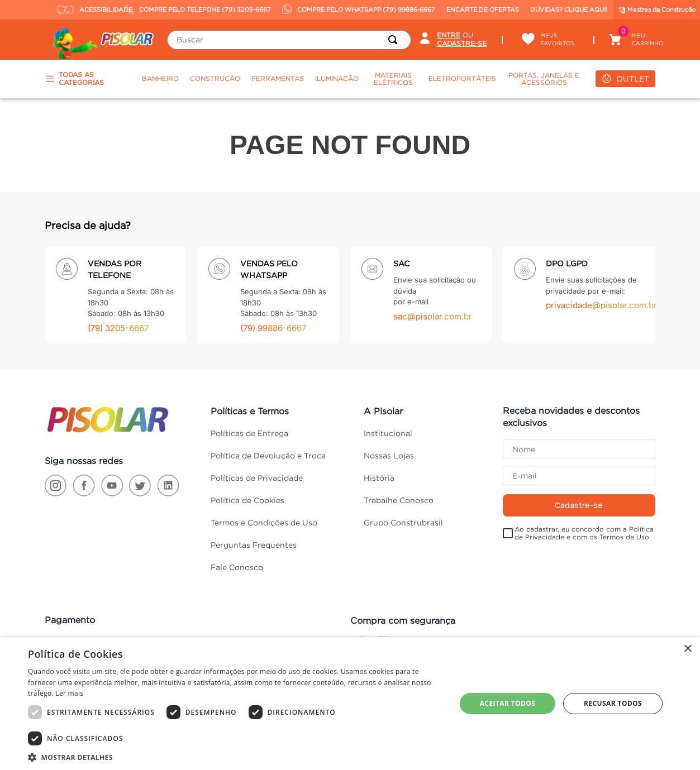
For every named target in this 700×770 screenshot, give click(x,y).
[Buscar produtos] (395, 40)
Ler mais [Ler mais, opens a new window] (69, 693)
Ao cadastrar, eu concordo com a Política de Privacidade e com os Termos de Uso (584, 533)
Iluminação (337, 78)
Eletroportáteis (462, 78)
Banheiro (160, 78)
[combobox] (289, 40)
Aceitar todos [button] (508, 703)
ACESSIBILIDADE (88, 9)
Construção (215, 78)
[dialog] (350, 704)
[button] (235, 757)
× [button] (687, 649)
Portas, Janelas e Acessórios (544, 79)
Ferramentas (278, 78)
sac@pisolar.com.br (433, 316)
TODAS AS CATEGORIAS (74, 78)
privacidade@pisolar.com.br (601, 305)
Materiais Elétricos (393, 79)
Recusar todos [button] (613, 703)
